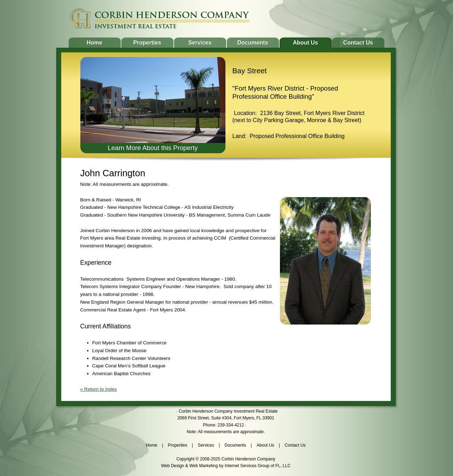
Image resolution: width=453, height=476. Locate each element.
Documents (253, 43)
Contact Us (358, 43)
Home (94, 43)
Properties (147, 43)
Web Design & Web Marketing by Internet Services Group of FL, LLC (226, 466)
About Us (305, 43)
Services (200, 43)
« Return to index (99, 389)
